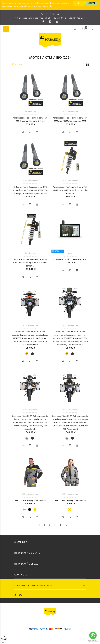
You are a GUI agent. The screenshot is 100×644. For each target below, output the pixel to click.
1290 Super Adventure (70, 112)
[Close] (91, 3)
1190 (59, 58)
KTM (48, 58)
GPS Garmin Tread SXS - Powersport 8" (70, 260)
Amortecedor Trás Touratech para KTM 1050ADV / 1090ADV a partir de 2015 (70, 120)
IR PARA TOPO (4, 639)
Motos (35, 58)
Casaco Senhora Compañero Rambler (70, 501)
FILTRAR (19, 65)
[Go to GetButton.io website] (93, 641)
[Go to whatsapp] (93, 635)
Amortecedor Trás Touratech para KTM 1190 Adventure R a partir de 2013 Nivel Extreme (30, 263)
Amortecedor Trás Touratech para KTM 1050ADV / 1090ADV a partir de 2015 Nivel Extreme (70, 190)
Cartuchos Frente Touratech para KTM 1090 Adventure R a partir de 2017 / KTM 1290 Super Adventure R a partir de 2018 (30, 190)
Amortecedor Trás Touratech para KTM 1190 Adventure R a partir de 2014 (30, 120)
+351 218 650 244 (52, 14)
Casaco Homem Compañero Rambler (30, 501)
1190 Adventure (30, 112)
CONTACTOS (22, 575)
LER (79, 3)
